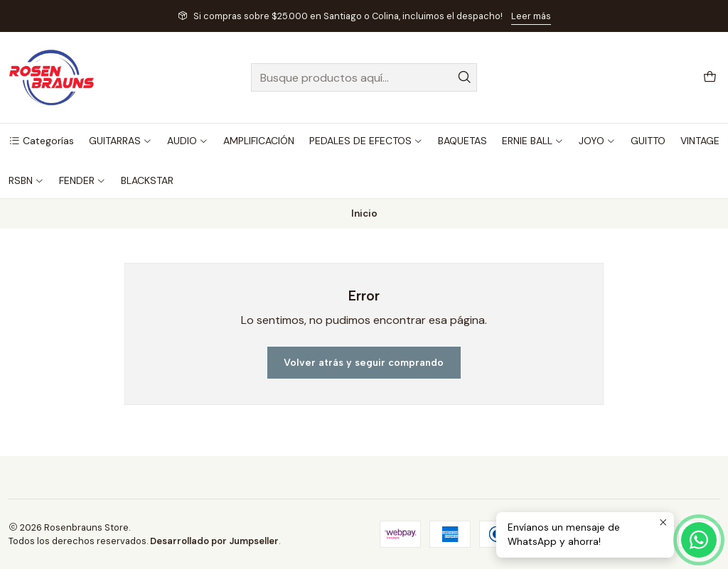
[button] (41, 141)
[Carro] (710, 78)
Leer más (531, 16)
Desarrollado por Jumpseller (214, 541)
